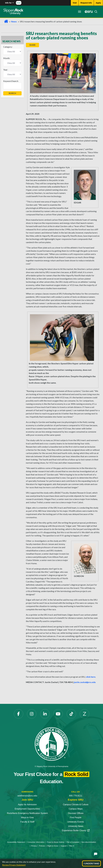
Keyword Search (11, 81)
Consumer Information (36, 842)
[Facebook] (19, 714)
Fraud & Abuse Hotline (56, 842)
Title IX (71, 846)
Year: (6, 70)
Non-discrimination (89, 842)
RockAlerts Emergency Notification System (27, 813)
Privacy (34, 846)
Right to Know (53, 846)
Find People (76, 817)
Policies (42, 846)
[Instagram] (32, 714)
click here (91, 677)
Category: (8, 47)
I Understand (91, 863)
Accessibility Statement (16, 842)
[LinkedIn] (45, 714)
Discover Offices (76, 813)
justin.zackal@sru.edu (85, 682)
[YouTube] (58, 714)
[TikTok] (71, 714)
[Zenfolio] (84, 714)
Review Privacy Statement (14, 865)
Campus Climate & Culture (76, 805)
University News (76, 826)
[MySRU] (87, 12)
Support (64, 846)
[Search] (95, 12)
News (14, 21)
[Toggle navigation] (79, 12)
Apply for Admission (27, 805)
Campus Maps (76, 809)
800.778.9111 (76, 796)
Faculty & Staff (27, 822)
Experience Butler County (76, 830)
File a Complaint (73, 842)
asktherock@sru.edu (27, 796)
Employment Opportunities (27, 809)
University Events (76, 822)
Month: (7, 58)
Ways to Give (27, 817)
